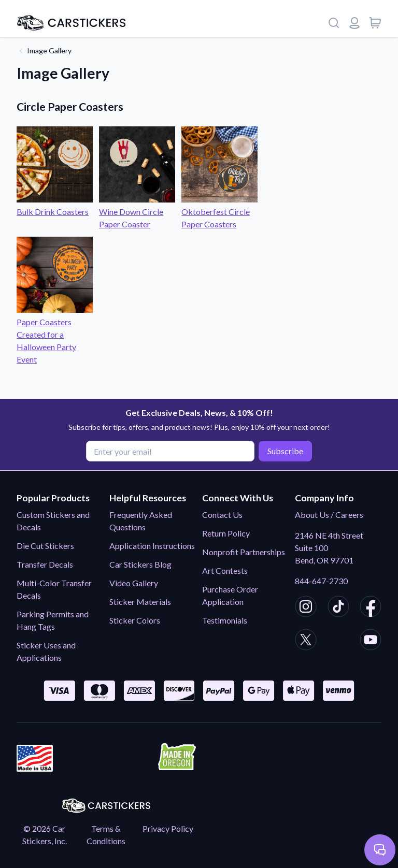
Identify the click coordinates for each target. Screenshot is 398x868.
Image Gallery (49, 50)
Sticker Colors (135, 620)
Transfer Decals (45, 564)
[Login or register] (354, 23)
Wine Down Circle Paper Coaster (137, 212)
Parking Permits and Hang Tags (53, 620)
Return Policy (226, 533)
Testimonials (225, 620)
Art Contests (225, 570)
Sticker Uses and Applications (46, 651)
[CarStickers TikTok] (338, 608)
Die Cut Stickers (45, 546)
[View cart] (375, 23)
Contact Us (222, 515)
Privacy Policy (168, 828)
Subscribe (285, 451)
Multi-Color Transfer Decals (54, 589)
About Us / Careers (329, 515)
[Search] (334, 23)
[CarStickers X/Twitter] (306, 641)
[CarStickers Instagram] (306, 608)
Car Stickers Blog (140, 564)
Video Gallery (134, 583)
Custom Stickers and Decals (53, 521)
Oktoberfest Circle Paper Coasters (219, 212)
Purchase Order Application (230, 595)
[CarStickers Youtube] (371, 641)
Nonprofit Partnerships (244, 552)
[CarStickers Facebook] (371, 608)
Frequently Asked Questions (141, 521)
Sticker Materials (140, 602)
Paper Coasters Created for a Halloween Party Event (55, 334)
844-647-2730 (321, 581)
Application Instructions (152, 546)
